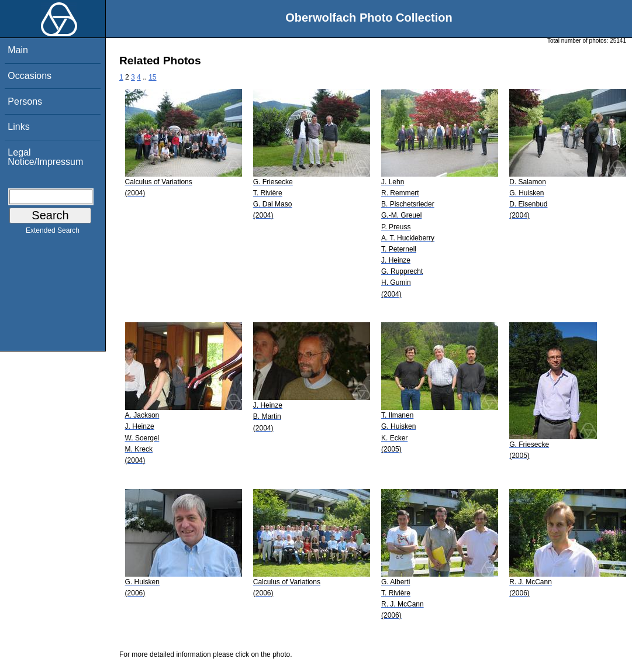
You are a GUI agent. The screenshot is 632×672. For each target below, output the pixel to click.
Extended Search (53, 233)
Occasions (30, 76)
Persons (25, 101)
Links (18, 127)
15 (152, 77)
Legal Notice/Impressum (45, 157)
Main (18, 50)
